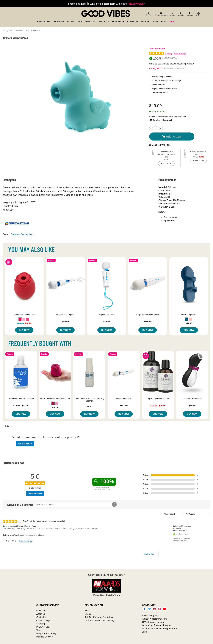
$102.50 (124, 405)
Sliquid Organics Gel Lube (158, 399)
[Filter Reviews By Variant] (198, 514)
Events (88, 614)
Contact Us (42, 617)
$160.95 (148, 321)
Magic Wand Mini (124, 399)
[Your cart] (197, 14)
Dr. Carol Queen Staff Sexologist (100, 620)
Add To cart (172, 136)
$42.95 (189, 323)
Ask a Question (156, 68)
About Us (41, 614)
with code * (106, 4)
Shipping (40, 624)
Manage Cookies (44, 637)
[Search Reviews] (76, 504)
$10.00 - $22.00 (21, 405)
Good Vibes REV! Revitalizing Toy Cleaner (89, 400)
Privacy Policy (43, 627)
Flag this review (26, 541)
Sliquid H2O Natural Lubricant (21, 399)
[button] (20, 319)
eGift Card (41, 611)
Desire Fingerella (189, 315)
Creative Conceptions (22, 234)
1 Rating (168, 54)
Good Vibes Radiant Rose (24, 315)
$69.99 (192, 405)
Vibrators (19, 30)
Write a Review (180, 54)
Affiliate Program (150, 615)
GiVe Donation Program (154, 622)
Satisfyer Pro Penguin (192, 399)
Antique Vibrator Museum (154, 619)
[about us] (181, 14)
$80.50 (65, 321)
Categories (8, 30)
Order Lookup (43, 620)
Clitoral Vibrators (33, 30)
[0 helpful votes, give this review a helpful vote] (7, 541)
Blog (87, 611)
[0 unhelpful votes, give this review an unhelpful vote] (14, 541)
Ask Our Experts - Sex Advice (99, 617)
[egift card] (148, 14)
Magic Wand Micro (107, 315)
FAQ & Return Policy (46, 633)
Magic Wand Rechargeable (148, 315)
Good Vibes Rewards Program (157, 625)
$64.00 (55, 407)
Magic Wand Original (65, 315)
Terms (39, 630)
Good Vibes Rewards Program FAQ (159, 629)
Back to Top (150, 554)
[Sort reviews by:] (173, 514)
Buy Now (24, 330)
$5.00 (89, 407)
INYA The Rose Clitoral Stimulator (55, 399)
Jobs (144, 632)
